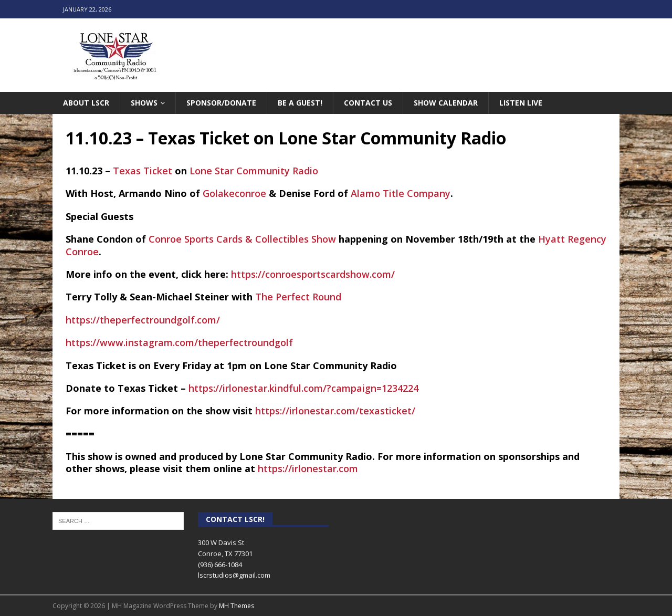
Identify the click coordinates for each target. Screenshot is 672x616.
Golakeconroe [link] (234, 193)
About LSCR (86, 103)
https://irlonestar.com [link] (308, 468)
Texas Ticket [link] (143, 171)
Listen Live (521, 103)
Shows (144, 103)
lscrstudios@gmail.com (234, 575)
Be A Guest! (300, 103)
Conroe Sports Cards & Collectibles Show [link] (242, 239)
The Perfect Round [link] (298, 297)
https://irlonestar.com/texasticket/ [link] (335, 411)
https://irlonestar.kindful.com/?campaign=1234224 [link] (303, 388)
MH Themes (237, 606)
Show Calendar (446, 103)
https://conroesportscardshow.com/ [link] (313, 274)
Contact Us (368, 103)
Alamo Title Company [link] (401, 193)
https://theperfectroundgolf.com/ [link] (143, 320)
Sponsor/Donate (221, 103)
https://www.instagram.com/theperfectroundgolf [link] (179, 342)
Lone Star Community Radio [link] (254, 171)
